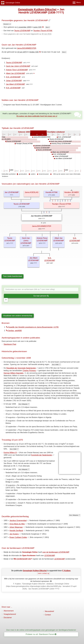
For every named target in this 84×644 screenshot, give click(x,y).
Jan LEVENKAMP (12, 192)
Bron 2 (48, 27)
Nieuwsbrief (49, 611)
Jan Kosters (14, 534)
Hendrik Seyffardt (16, 531)
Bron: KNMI (55, 365)
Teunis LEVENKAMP (22, 31)
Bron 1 (64, 52)
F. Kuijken (66, 571)
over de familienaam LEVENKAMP (56, 552)
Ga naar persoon (41, 296)
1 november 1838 (24, 27)
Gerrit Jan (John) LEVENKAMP (18, 66)
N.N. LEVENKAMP (13, 77)
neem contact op (44, 573)
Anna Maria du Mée (17, 524)
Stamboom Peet (10, 344)
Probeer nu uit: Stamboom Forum (41, 634)
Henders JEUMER (71, 192)
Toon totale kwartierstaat (13, 276)
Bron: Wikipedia (23, 404)
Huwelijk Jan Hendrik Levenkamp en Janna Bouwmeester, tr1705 (32, 327)
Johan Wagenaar (16, 527)
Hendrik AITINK (52, 192)
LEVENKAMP (50, 556)
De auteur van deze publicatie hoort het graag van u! (37, 116)
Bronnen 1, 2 (7, 24)
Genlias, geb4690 (14, 331)
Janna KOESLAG (32, 192)
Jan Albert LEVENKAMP (15, 84)
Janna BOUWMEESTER (27, 48)
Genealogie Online (13, 3)
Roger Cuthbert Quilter (18, 537)
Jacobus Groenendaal (18, 520)
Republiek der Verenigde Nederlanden (21, 368)
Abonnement (9, 611)
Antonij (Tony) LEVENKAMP (17, 70)
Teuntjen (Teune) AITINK (43, 31)
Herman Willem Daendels (14, 373)
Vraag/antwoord (10, 614)
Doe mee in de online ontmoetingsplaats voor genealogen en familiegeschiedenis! (41, 630)
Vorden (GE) (34, 52)
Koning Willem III (10, 453)
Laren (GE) (37, 27)
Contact (48, 615)
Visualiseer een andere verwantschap (18, 316)
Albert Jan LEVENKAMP (16, 73)
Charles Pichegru (29, 371)
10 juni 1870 (22, 52)
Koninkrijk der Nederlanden (42, 455)
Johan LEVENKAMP (14, 81)
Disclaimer (8, 618)
